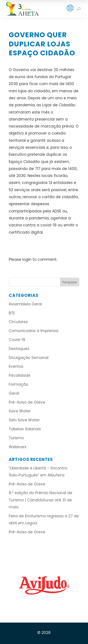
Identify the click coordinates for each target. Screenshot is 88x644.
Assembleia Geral (25, 304)
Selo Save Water (24, 420)
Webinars (18, 447)
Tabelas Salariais (25, 429)
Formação (18, 384)
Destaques (19, 349)
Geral (14, 393)
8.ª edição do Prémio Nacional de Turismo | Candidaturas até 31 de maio (41, 500)
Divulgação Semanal (29, 358)
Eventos (16, 366)
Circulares (18, 322)
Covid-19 (17, 340)
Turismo (16, 438)
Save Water (20, 411)
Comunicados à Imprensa (34, 331)
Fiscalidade (20, 375)
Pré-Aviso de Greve (27, 402)
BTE (12, 313)
